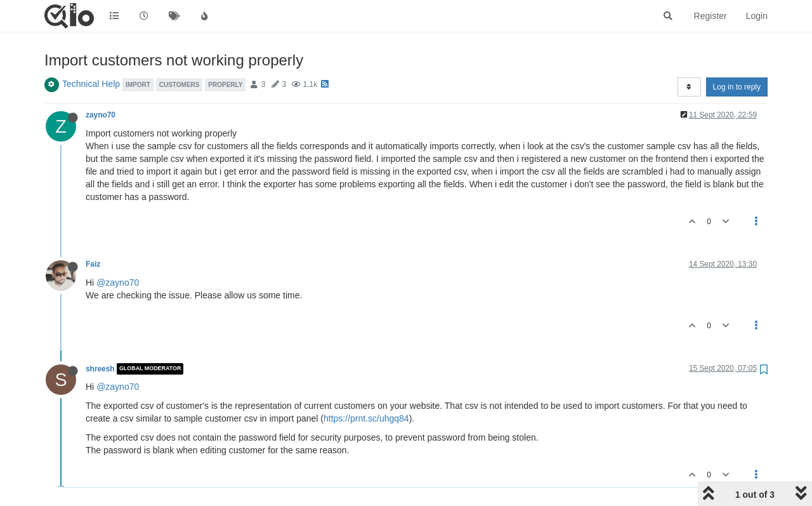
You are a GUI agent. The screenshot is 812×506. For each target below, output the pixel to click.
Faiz (93, 264)
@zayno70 (118, 283)
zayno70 (101, 115)
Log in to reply (737, 87)
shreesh (100, 369)
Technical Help (91, 84)
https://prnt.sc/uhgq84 (366, 418)
